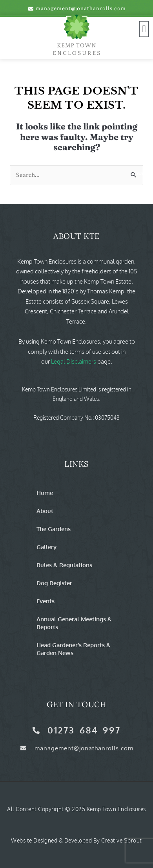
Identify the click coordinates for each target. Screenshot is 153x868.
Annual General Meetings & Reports (74, 623)
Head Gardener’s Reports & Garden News (74, 649)
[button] (144, 29)
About (45, 511)
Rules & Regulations (64, 565)
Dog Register (54, 583)
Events (46, 601)
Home (45, 493)
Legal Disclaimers (74, 361)
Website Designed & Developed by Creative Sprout (76, 840)
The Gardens (54, 529)
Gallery (46, 547)
